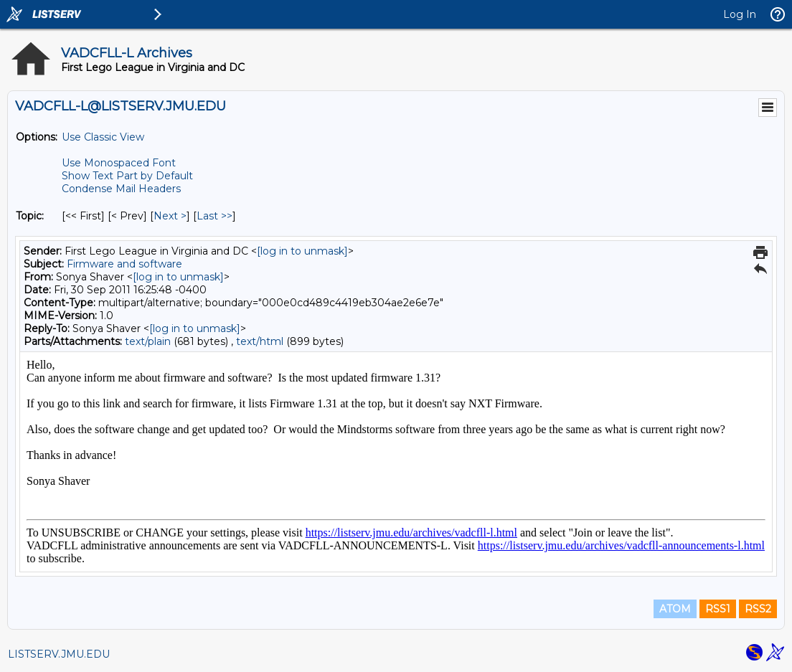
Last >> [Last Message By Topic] (214, 216)
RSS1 (718, 609)
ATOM (675, 609)
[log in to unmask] (302, 251)
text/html (260, 341)
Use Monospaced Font (119, 163)
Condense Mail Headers (121, 189)
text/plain (148, 341)
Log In (740, 14)
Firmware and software (124, 264)
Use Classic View (103, 137)
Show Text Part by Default (127, 176)
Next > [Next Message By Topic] (170, 216)
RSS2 (758, 609)
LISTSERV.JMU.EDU (59, 654)
